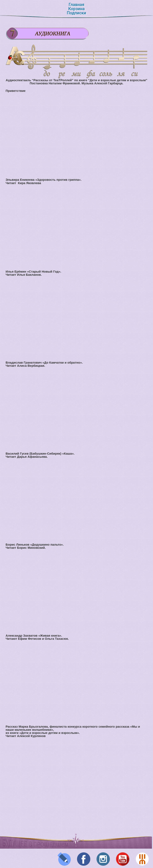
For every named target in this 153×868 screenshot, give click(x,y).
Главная (76, 5)
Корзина (76, 9)
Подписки (76, 13)
